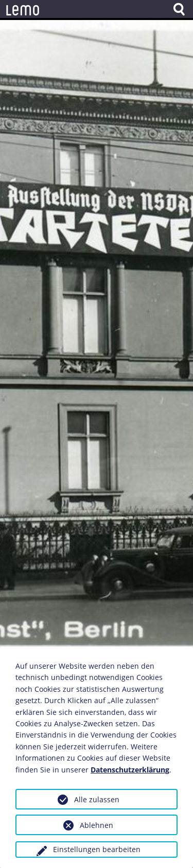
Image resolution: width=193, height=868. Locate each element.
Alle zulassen (97, 799)
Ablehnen (97, 825)
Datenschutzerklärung (130, 770)
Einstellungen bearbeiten (97, 849)
